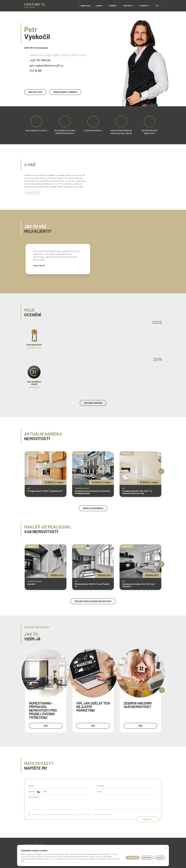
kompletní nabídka (93, 508)
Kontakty (145, 6)
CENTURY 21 (129, 6)
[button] (39, 792)
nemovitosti (86, 6)
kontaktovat (35, 92)
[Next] (161, 471)
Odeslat (147, 819)
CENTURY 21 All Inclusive (36, 48)
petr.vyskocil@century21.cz (46, 65)
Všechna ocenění (93, 403)
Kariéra (114, 6)
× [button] (166, 848)
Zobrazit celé (32, 193)
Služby (100, 6)
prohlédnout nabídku (65, 92)
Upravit (160, 858)
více (46, 726)
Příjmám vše (133, 858)
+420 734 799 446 (40, 60)
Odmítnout (147, 858)
